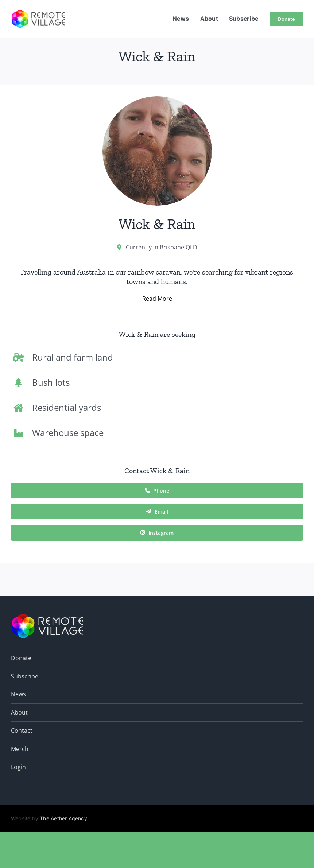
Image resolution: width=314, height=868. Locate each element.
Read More (157, 299)
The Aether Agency (63, 818)
